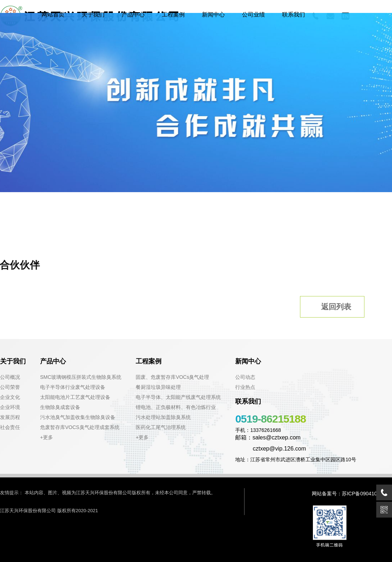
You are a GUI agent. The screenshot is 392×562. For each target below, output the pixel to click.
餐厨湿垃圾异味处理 (158, 387)
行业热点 (245, 387)
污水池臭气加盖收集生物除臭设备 (78, 417)
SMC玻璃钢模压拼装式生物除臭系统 (81, 377)
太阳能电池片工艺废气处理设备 (75, 397)
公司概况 (10, 377)
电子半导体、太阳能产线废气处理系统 (178, 397)
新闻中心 (213, 15)
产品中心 (133, 15)
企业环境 (10, 407)
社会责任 (10, 427)
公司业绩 (253, 15)
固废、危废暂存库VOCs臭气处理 (172, 377)
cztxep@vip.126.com (271, 449)
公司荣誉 (10, 387)
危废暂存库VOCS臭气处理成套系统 (80, 427)
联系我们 (294, 15)
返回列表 (330, 306)
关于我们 (93, 15)
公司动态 (245, 377)
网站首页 (53, 15)
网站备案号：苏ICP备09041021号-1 (352, 494)
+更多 (47, 437)
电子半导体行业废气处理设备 (73, 387)
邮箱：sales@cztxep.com (268, 437)
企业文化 (10, 397)
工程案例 (173, 15)
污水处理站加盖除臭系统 (163, 417)
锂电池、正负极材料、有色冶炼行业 (176, 407)
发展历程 (10, 417)
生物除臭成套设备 (60, 407)
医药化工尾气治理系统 (161, 427)
